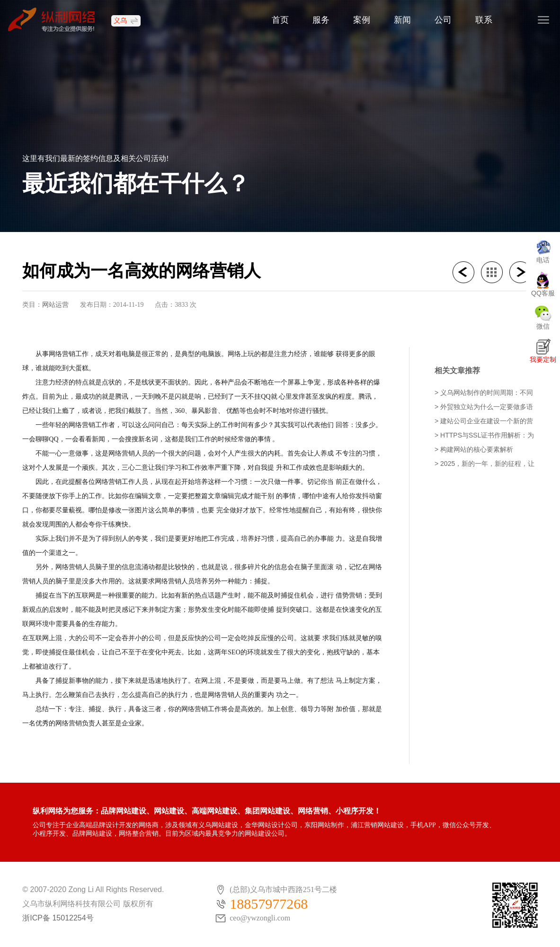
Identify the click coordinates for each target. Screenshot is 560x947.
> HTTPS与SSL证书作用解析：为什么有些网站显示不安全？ (484, 436)
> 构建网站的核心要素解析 (474, 449)
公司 (443, 21)
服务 (321, 21)
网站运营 (55, 304)
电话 (543, 260)
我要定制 (543, 359)
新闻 (402, 21)
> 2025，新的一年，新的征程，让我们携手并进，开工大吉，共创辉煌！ (484, 464)
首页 (280, 21)
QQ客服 (543, 293)
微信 (543, 326)
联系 (484, 21)
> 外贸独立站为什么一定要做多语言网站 (484, 407)
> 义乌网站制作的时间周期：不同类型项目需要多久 (484, 393)
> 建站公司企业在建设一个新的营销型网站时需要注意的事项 (484, 422)
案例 (362, 21)
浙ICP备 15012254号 (58, 918)
